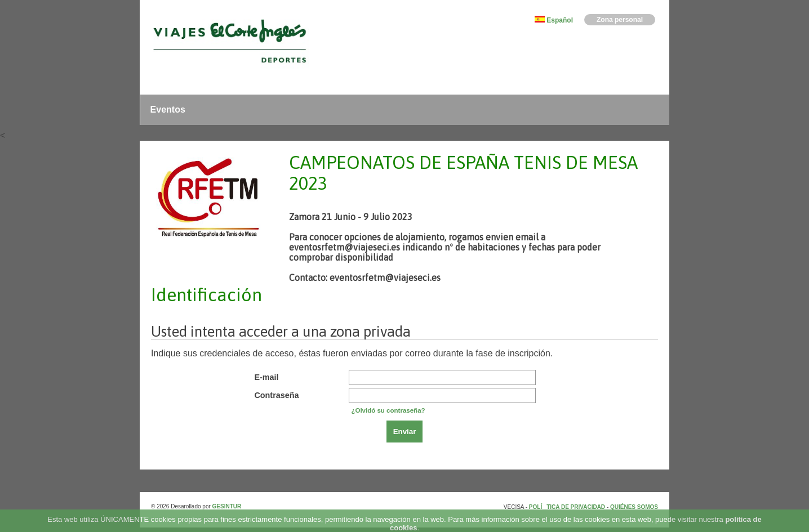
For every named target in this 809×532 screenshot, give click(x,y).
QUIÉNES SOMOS (634, 507)
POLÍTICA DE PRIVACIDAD (568, 507)
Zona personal (620, 20)
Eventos (168, 109)
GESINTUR (227, 506)
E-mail (266, 377)
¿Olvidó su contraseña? (388, 410)
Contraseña (276, 395)
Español (560, 20)
